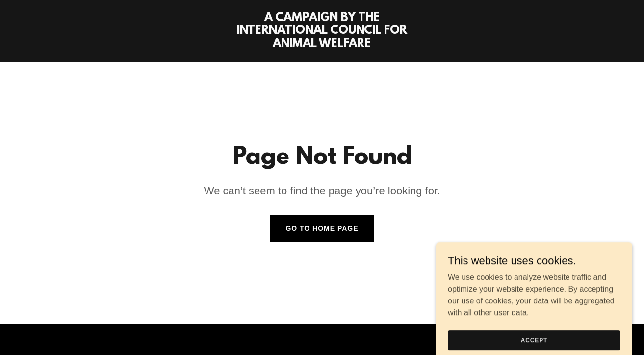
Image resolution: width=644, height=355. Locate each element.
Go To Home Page (322, 228)
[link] (322, 44)
